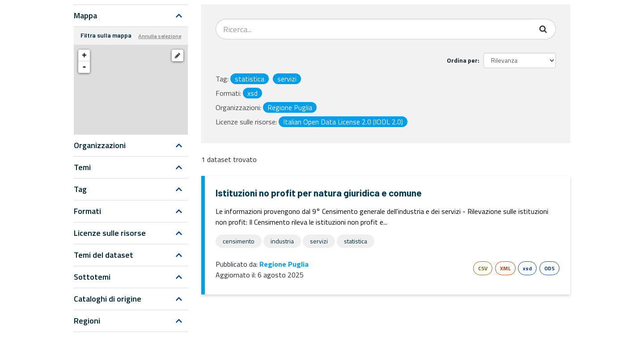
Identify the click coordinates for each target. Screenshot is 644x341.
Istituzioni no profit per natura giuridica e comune (319, 193)
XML (505, 268)
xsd (527, 268)
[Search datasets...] (374, 29)
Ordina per (462, 60)
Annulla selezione (160, 36)
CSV (483, 268)
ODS (549, 268)
